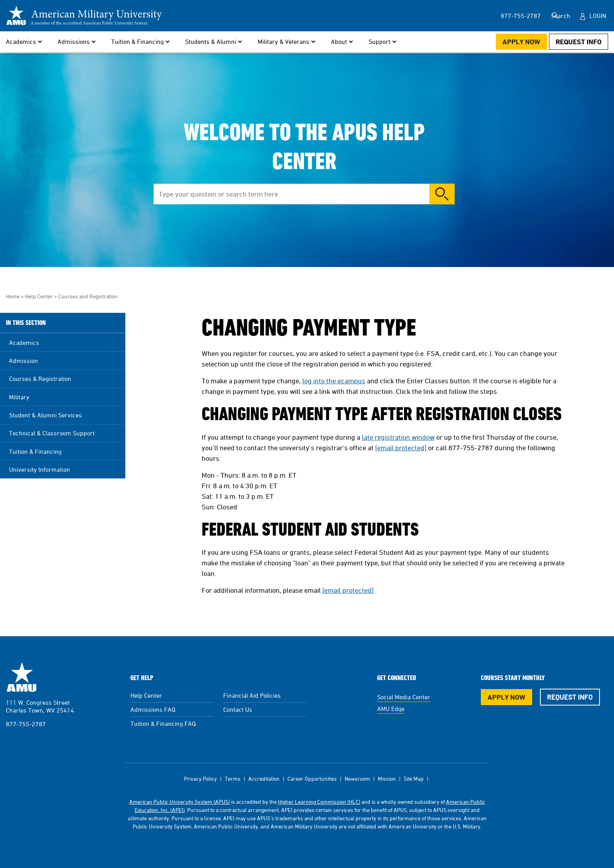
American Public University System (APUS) (180, 802)
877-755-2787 (26, 724)
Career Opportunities (312, 779)
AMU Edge (391, 709)
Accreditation (264, 779)
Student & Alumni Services (45, 415)
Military (19, 397)
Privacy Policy (200, 779)
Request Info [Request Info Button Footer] (570, 697)
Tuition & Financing (35, 451)
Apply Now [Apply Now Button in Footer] (507, 697)
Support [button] (379, 42)
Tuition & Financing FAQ (163, 724)
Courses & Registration (40, 379)
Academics (24, 343)
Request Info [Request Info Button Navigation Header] (579, 42)
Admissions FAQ (153, 709)
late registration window (398, 437)
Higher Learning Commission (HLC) (319, 802)
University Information (40, 469)
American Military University (22, 677)
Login (598, 16)
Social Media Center (404, 697)
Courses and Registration (88, 296)
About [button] (339, 42)
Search (559, 16)
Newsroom (357, 779)
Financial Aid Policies (252, 695)
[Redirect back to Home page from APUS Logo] (84, 16)
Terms (233, 779)
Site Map (414, 779)
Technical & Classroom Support (52, 433)
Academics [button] (21, 42)
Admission (23, 361)
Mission (387, 779)
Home (13, 296)
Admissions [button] (74, 42)
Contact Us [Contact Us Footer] (238, 709)
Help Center (39, 296)
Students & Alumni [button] (211, 42)
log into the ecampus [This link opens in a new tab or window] (334, 381)
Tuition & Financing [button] (137, 42)
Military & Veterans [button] (284, 42)
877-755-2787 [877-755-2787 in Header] (508, 16)
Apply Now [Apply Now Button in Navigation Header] (521, 42)
